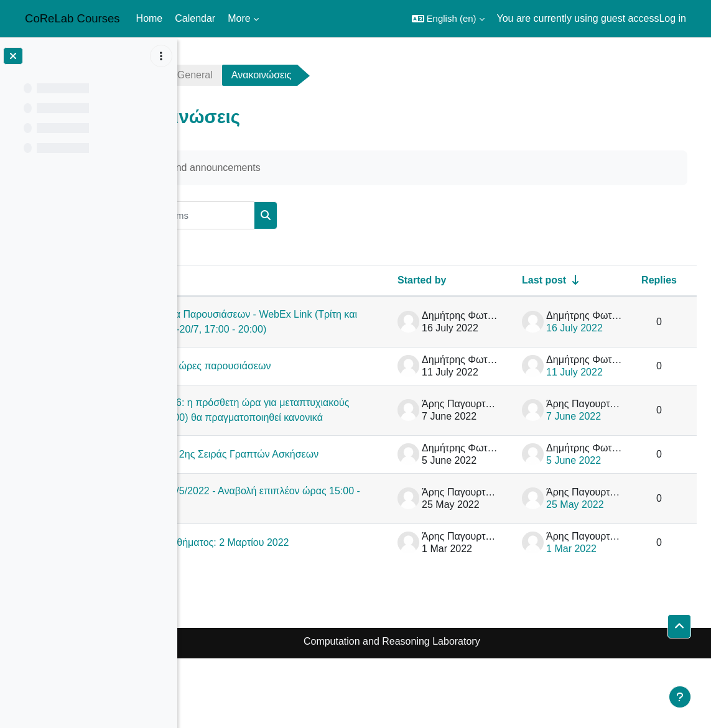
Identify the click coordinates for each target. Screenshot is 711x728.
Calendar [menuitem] (195, 18)
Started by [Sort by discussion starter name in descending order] (422, 280)
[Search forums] (292, 215)
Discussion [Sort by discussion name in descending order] (233, 280)
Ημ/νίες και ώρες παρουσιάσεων (304, 381)
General (300, 75)
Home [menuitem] (150, 18)
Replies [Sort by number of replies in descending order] (659, 280)
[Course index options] (161, 56)
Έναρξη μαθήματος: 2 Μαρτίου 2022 (300, 606)
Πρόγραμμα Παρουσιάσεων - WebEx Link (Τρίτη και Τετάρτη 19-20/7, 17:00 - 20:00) (300, 329)
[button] (448, 19)
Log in (672, 18)
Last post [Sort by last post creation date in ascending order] (544, 280)
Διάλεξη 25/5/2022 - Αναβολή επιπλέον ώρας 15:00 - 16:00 (297, 555)
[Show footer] (680, 697)
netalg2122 (225, 75)
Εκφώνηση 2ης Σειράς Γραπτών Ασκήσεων (303, 505)
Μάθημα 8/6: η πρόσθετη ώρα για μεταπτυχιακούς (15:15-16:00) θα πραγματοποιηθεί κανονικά (299, 440)
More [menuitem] (239, 18)
